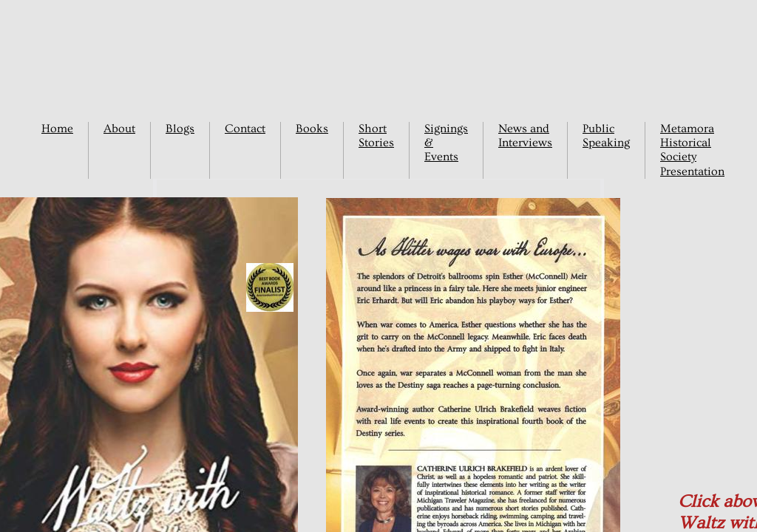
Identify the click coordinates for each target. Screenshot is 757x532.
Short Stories (376, 136)
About (119, 129)
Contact (245, 129)
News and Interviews (525, 136)
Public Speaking (606, 136)
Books (312, 129)
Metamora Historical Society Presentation (692, 150)
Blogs (180, 129)
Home (57, 129)
